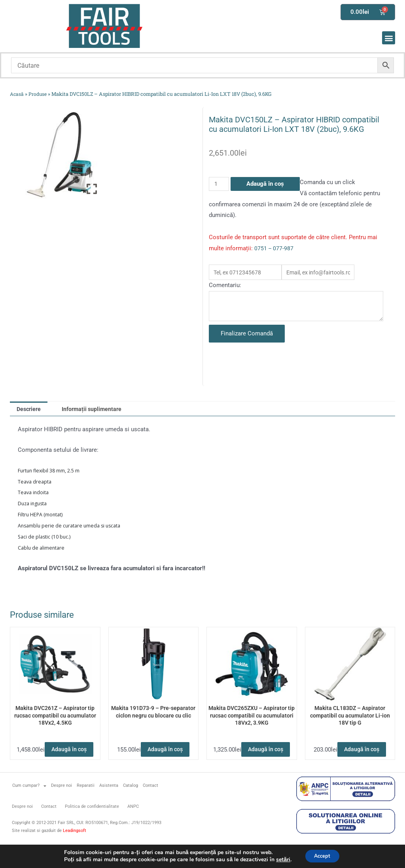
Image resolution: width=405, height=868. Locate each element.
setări (280, 859)
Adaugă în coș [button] (55, 767)
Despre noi (62, 806)
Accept (322, 856)
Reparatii (86, 806)
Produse (39, 94)
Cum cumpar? (29, 806)
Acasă (17, 94)
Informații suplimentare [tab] (96, 412)
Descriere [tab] (30, 412)
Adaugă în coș (266, 184)
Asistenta (109, 806)
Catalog (131, 806)
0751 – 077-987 (274, 248)
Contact (150, 806)
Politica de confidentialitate (92, 827)
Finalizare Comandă (247, 337)
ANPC (133, 827)
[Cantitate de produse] (220, 184)
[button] (389, 38)
